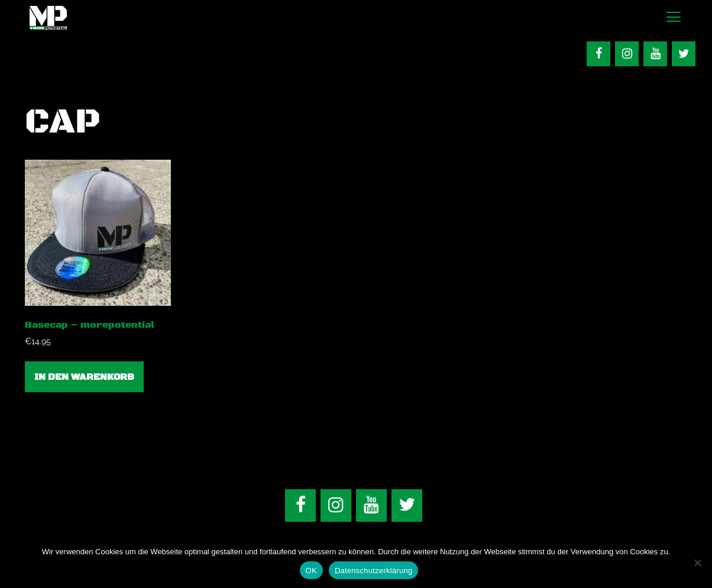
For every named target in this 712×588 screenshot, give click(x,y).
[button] (673, 18)
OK (311, 571)
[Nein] (697, 563)
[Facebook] (598, 54)
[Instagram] (627, 54)
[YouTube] (655, 54)
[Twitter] (684, 54)
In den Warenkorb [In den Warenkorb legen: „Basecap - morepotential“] (84, 377)
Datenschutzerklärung (373, 571)
